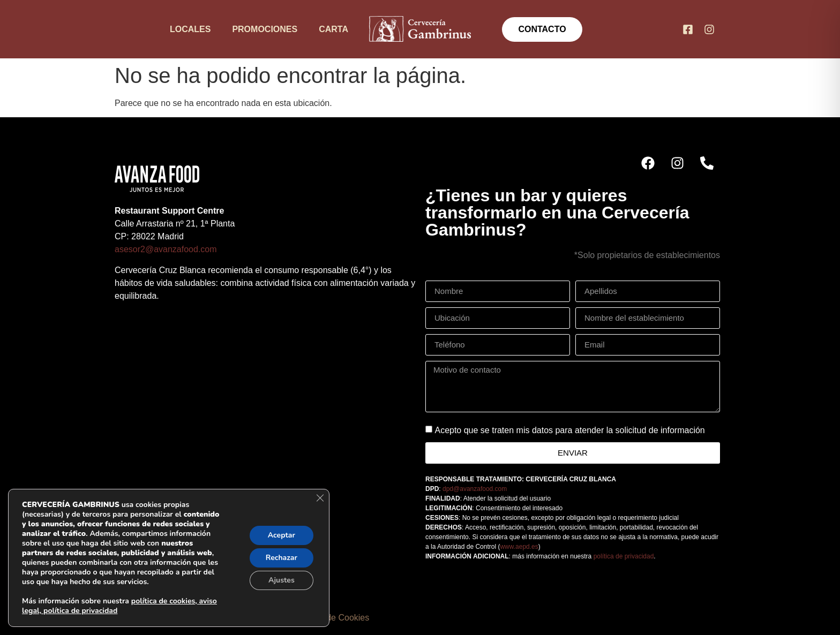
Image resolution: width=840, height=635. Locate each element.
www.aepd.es (519, 547)
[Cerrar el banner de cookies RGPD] (320, 498)
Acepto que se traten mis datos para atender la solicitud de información (569, 430)
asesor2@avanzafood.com (166, 249)
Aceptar (282, 535)
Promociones (265, 29)
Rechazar (282, 558)
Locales (190, 29)
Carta (333, 29)
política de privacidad (624, 556)
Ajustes (282, 580)
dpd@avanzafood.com (475, 489)
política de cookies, (165, 601)
